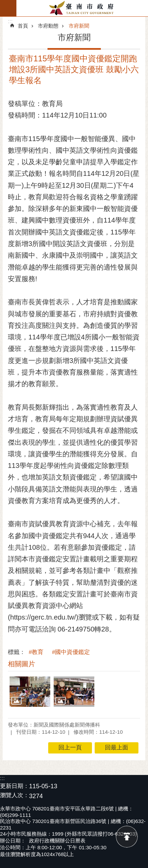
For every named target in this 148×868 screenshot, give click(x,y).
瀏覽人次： (15, 796)
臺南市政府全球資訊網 (82, 8)
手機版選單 (8, 8)
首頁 (23, 26)
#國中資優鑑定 (71, 652)
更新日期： (15, 786)
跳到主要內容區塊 (4, 4)
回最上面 (127, 837)
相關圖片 (22, 664)
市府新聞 (79, 26)
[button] (30, 692)
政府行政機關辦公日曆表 (57, 841)
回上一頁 (70, 748)
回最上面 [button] (117, 748)
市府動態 (48, 26)
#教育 (36, 652)
